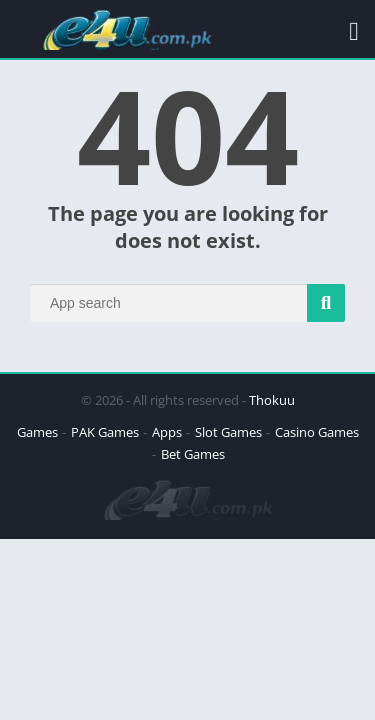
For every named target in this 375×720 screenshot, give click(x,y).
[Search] (187, 303)
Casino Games (317, 432)
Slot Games (228, 432)
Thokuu (272, 400)
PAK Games (105, 432)
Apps (167, 432)
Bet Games (193, 454)
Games (37, 432)
